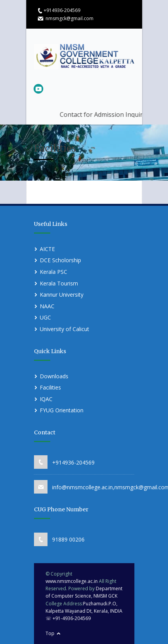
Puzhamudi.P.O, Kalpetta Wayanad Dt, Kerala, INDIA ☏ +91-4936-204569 (84, 611)
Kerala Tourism (59, 283)
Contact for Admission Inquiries (118, 114)
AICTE (47, 249)
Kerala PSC (53, 272)
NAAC (47, 306)
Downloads (54, 376)
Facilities (50, 387)
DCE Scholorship (60, 260)
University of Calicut (64, 329)
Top (50, 633)
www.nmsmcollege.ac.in (72, 581)
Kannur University (62, 295)
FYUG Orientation (62, 410)
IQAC (46, 399)
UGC (45, 317)
